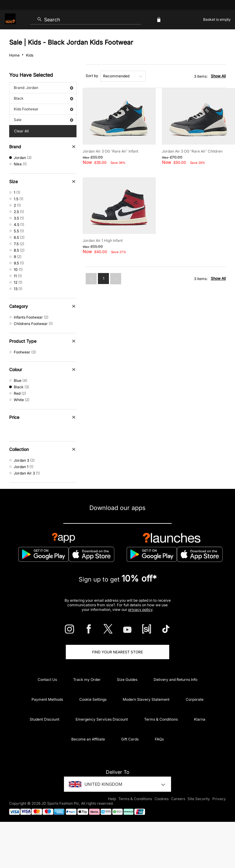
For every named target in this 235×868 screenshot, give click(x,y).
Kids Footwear (43, 109)
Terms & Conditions (161, 719)
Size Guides (127, 680)
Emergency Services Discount (102, 719)
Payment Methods (47, 699)
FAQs (159, 739)
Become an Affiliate (88, 739)
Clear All (21, 131)
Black (43, 98)
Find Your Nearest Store (117, 652)
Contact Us (47, 680)
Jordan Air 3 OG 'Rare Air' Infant (110, 151)
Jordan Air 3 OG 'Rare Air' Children (192, 151)
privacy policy (140, 609)
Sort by (92, 76)
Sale (43, 120)
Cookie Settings (93, 699)
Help (112, 799)
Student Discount (45, 719)
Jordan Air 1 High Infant (103, 240)
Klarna (200, 719)
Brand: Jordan (43, 88)
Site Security (199, 799)
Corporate (195, 699)
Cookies (162, 799)
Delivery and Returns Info (175, 680)
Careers (178, 799)
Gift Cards (130, 739)
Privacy (219, 799)
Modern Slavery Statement (146, 699)
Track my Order (87, 680)
